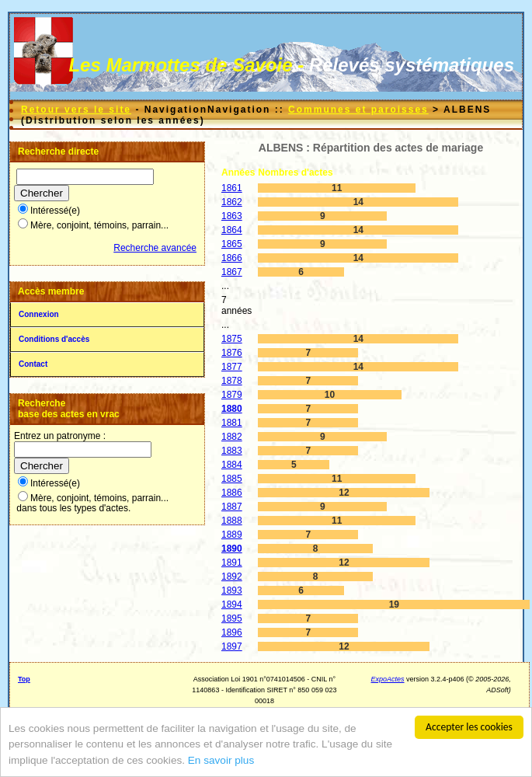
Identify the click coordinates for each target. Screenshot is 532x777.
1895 (232, 618)
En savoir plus (221, 761)
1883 (232, 451)
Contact (33, 364)
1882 (232, 437)
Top (24, 679)
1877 (232, 367)
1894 (232, 605)
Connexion (39, 314)
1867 (232, 272)
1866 (232, 258)
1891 (232, 563)
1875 (232, 339)
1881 (232, 423)
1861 (232, 188)
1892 (232, 577)
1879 (232, 395)
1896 (232, 632)
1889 (232, 535)
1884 (232, 465)
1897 (232, 646)
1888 (232, 521)
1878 (232, 381)
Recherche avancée (155, 248)
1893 (232, 591)
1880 (232, 409)
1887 (232, 507)
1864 (232, 230)
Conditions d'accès (54, 339)
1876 (232, 353)
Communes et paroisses (358, 110)
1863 (232, 216)
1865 (232, 244)
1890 (232, 549)
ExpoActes (388, 679)
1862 (232, 202)
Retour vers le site (76, 110)
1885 (232, 479)
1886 (232, 493)
